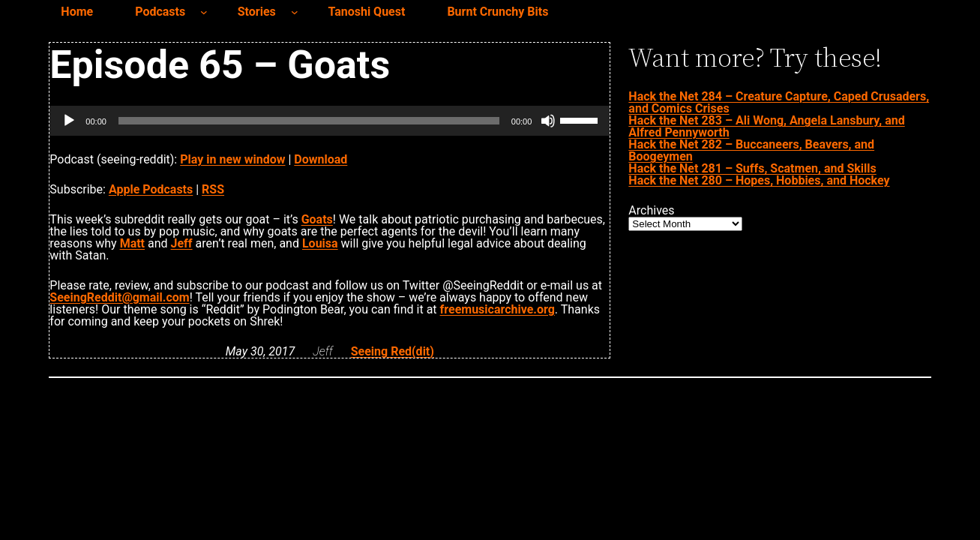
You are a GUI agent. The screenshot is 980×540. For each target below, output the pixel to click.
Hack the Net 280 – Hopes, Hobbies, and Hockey (759, 180)
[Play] (69, 121)
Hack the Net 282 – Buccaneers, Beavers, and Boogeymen (751, 150)
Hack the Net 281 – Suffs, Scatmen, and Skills (752, 168)
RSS (213, 189)
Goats (317, 219)
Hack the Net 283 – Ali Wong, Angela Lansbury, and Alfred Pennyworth (766, 126)
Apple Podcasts (151, 189)
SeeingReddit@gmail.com (119, 297)
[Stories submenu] (295, 12)
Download (321, 159)
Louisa (320, 243)
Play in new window (232, 159)
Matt (132, 243)
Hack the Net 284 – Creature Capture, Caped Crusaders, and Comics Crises (779, 102)
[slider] (309, 121)
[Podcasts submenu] (204, 12)
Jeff (182, 243)
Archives (651, 211)
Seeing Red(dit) (393, 351)
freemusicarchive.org (497, 309)
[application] (330, 121)
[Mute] (548, 121)
